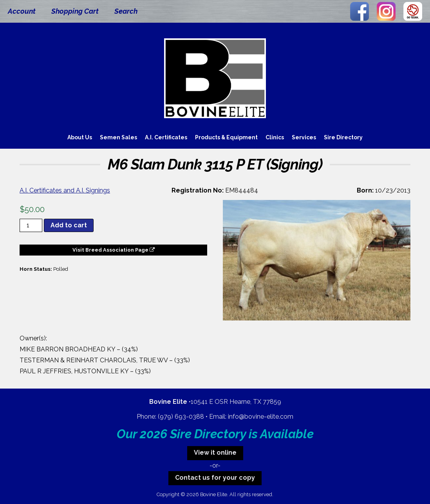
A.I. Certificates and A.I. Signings (65, 190)
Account (22, 11)
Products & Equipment (226, 137)
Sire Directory (343, 137)
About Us (80, 137)
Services (304, 137)
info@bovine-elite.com (261, 417)
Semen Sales (118, 137)
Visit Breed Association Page (114, 250)
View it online (215, 453)
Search (126, 11)
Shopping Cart (75, 11)
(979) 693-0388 (181, 417)
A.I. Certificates (166, 137)
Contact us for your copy (215, 478)
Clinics (275, 137)
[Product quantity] (31, 225)
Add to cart (69, 225)
